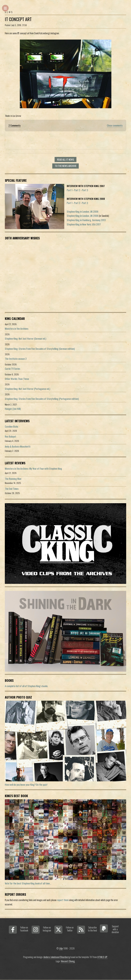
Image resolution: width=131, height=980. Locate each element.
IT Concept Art (18, 19)
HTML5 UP (102, 957)
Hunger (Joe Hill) (13, 409)
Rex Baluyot (10, 436)
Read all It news (66, 160)
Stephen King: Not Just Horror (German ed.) (25, 339)
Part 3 (85, 190)
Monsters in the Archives (17, 329)
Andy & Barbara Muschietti (18, 446)
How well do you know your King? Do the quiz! (26, 785)
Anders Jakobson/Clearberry (57, 957)
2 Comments (14, 125)
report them (63, 900)
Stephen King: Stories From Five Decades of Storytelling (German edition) (40, 349)
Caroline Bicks (11, 426)
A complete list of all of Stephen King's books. (26, 686)
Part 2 (77, 190)
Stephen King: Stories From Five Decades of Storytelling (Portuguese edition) (42, 399)
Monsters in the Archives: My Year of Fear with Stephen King (33, 469)
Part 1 (70, 190)
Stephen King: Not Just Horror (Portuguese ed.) (27, 389)
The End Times (12, 489)
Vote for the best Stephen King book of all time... (28, 883)
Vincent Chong (68, 961)
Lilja (61, 948)
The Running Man (13, 479)
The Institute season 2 (16, 359)
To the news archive (66, 166)
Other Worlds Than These (17, 379)
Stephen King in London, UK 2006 (83, 212)
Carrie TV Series (12, 369)
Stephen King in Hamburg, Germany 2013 (86, 220)
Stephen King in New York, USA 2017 (84, 224)
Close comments (115, 125)
